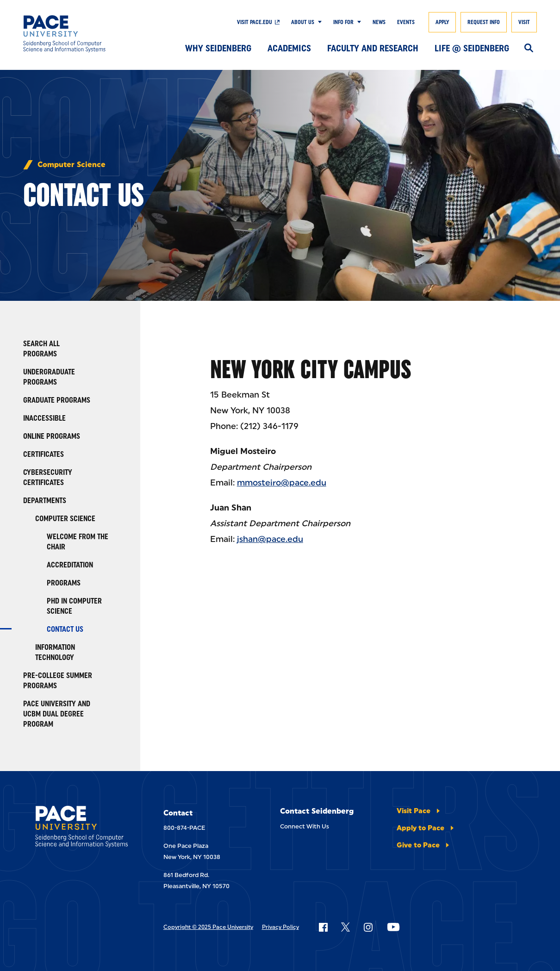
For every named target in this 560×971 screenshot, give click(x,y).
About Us (303, 22)
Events (406, 22)
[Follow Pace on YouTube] (393, 927)
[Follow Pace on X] (345, 927)
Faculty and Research (373, 48)
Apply (442, 22)
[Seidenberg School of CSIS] (76, 34)
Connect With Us (305, 826)
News (379, 22)
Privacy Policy (280, 927)
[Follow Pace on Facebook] (323, 927)
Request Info (484, 22)
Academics (289, 48)
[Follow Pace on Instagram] (368, 927)
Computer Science (72, 165)
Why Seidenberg (218, 48)
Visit (524, 22)
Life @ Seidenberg (472, 48)
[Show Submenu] (318, 22)
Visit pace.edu (255, 22)
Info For (343, 22)
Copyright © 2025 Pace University (208, 927)
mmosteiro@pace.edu (282, 483)
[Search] (529, 49)
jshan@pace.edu (270, 539)
